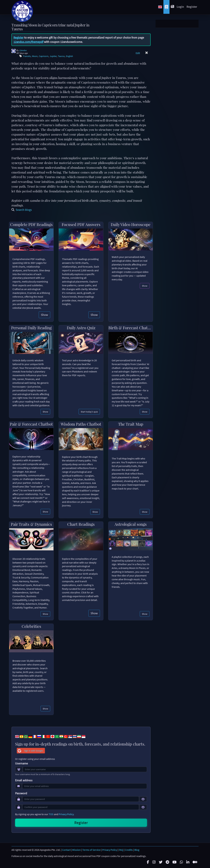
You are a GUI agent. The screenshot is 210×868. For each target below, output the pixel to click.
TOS (51, 814)
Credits (129, 850)
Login (180, 7)
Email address (24, 780)
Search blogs (22, 210)
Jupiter (53, 56)
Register (192, 7)
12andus (23, 50)
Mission (76, 850)
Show (44, 315)
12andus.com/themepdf (28, 42)
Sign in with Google (30, 751)
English (69, 56)
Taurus (61, 56)
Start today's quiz (89, 412)
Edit (138, 53)
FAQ (121, 850)
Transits (27, 56)
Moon (35, 56)
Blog (137, 850)
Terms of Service (91, 850)
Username (21, 763)
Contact (66, 850)
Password (21, 793)
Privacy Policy (66, 814)
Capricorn (44, 56)
